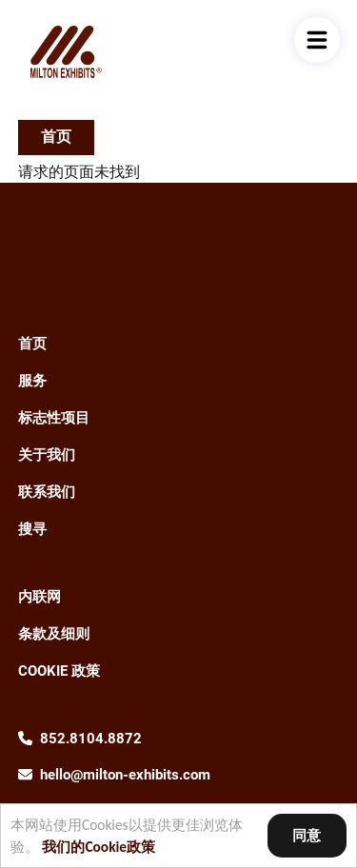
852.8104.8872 (91, 739)
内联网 (40, 597)
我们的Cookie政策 (99, 847)
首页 (56, 137)
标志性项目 (54, 418)
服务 (32, 381)
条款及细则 (54, 634)
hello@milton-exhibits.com (125, 775)
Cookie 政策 (59, 671)
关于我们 (47, 455)
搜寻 (32, 529)
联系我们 (47, 492)
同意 (307, 835)
